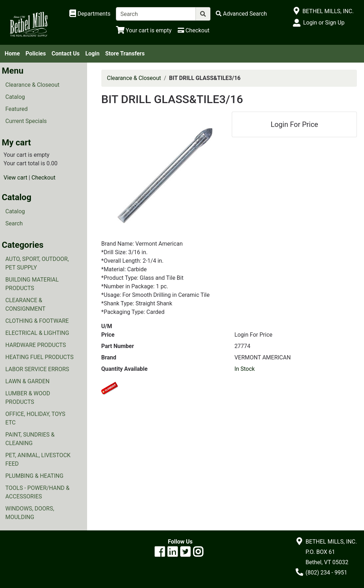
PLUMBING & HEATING (34, 476)
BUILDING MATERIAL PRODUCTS (32, 284)
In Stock (244, 369)
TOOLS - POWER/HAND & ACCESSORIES (38, 492)
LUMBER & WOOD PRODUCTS (28, 398)
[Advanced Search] (241, 14)
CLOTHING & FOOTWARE (37, 321)
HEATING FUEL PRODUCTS (39, 357)
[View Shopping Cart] (144, 30)
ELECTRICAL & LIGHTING (37, 333)
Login (92, 54)
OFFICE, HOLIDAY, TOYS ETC (35, 418)
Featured (17, 109)
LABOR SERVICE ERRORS (37, 369)
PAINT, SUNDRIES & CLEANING (30, 439)
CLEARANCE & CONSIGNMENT (25, 304)
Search (14, 223)
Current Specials (26, 121)
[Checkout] (194, 30)
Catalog (15, 97)
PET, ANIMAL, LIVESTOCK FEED (38, 459)
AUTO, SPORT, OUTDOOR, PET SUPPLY (37, 263)
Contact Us (66, 54)
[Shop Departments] (90, 14)
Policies (36, 54)
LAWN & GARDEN (27, 381)
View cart (15, 178)
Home (12, 54)
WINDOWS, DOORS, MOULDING (30, 513)
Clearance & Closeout (32, 85)
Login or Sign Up (324, 23)
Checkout (44, 178)
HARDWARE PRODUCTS (36, 345)
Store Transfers (125, 54)
